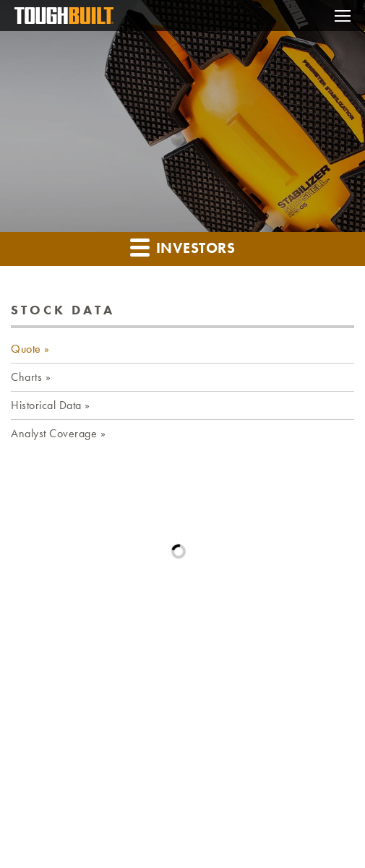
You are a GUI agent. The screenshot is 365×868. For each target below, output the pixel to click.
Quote (26, 349)
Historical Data (46, 405)
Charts (26, 377)
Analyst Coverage (54, 433)
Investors (182, 247)
